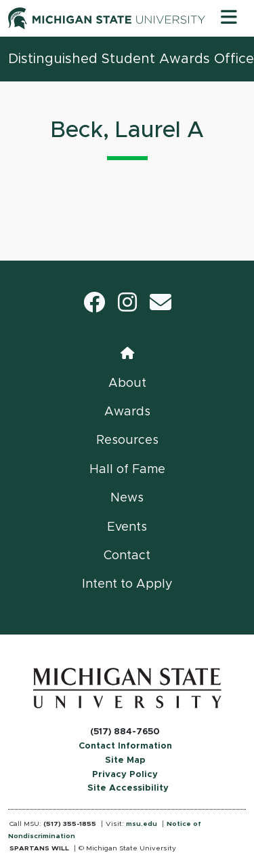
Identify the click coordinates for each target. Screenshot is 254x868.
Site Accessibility (128, 788)
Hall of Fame (127, 470)
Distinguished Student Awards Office (131, 59)
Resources (127, 440)
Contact (127, 556)
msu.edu (142, 824)
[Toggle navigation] (229, 18)
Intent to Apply (127, 584)
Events (127, 527)
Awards (127, 412)
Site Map (125, 760)
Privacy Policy (125, 775)
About (127, 383)
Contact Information (125, 746)
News (127, 498)
